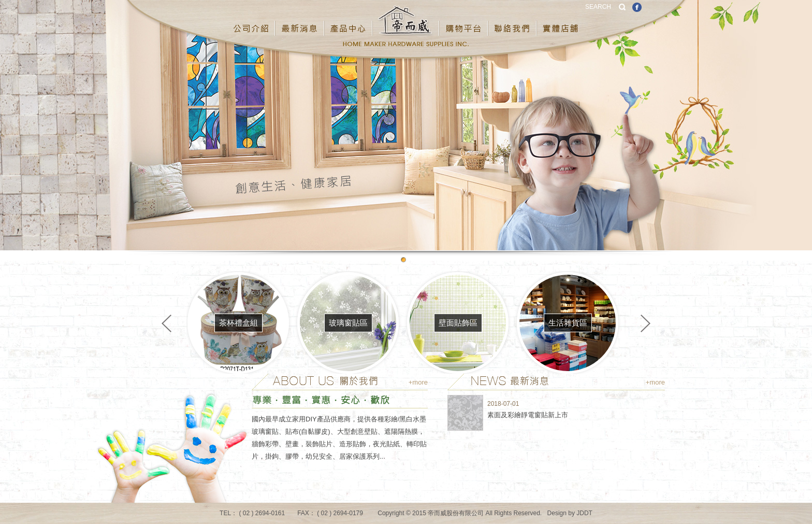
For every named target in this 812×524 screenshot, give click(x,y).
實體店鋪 (561, 20)
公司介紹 (251, 20)
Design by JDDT (570, 513)
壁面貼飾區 (458, 323)
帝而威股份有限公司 (406, 20)
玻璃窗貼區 (348, 323)
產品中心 (349, 20)
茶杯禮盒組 (238, 323)
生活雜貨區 (568, 323)
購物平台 (464, 20)
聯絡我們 (513, 20)
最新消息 (300, 20)
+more (418, 382)
